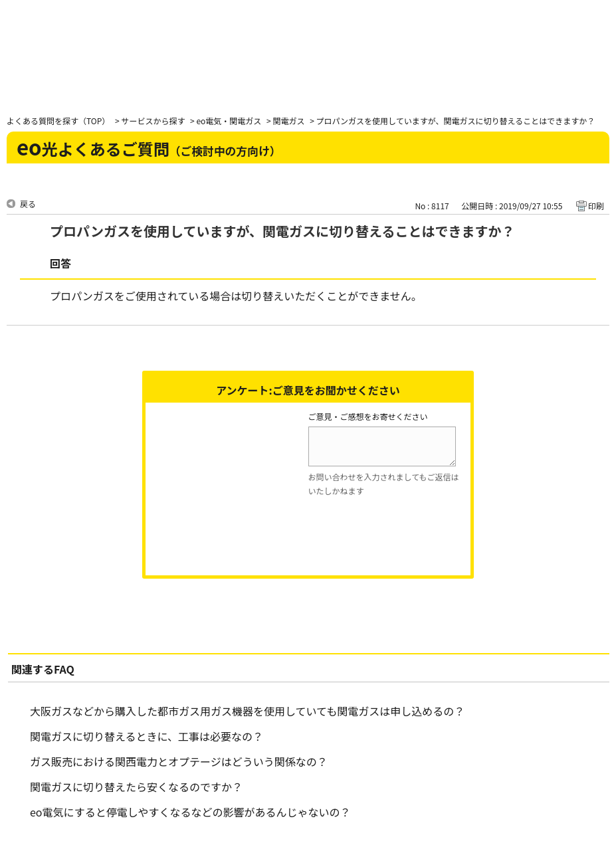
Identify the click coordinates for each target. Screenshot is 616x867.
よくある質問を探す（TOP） (58, 121)
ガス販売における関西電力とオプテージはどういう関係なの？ (179, 761)
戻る (28, 204)
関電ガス (288, 121)
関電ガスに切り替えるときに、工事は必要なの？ (147, 736)
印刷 (596, 206)
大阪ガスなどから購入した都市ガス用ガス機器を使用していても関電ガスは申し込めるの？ (247, 711)
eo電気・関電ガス (229, 121)
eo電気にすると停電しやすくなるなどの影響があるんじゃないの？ (190, 812)
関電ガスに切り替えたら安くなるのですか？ (136, 787)
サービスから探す (153, 121)
